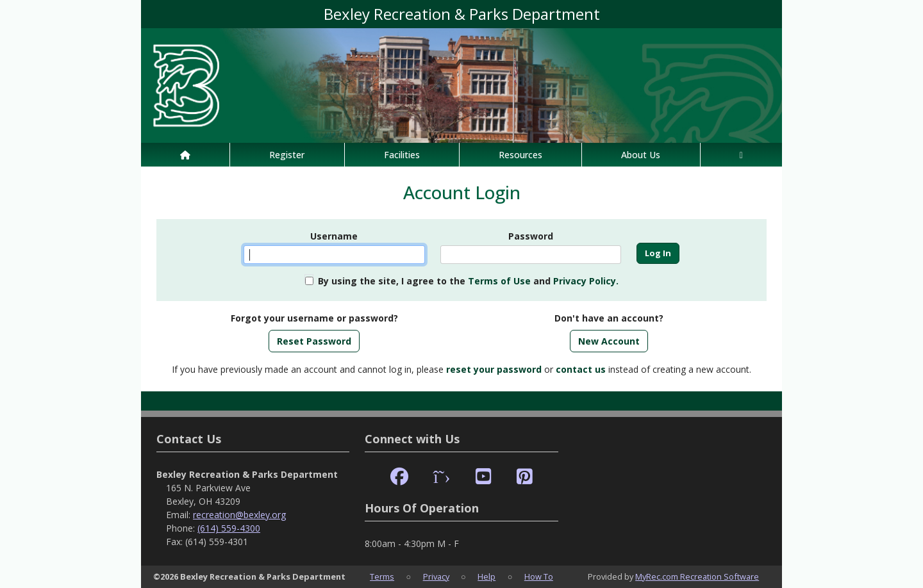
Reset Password (314, 341)
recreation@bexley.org (239, 515)
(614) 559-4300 (229, 528)
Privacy (436, 576)
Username (334, 236)
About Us (641, 155)
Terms (382, 576)
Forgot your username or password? (314, 318)
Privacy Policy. (586, 281)
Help (486, 576)
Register (287, 155)
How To (539, 576)
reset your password (494, 369)
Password (531, 236)
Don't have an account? (609, 318)
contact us (581, 369)
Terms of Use (499, 281)
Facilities (402, 155)
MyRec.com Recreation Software (697, 576)
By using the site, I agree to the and (468, 281)
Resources (520, 155)
